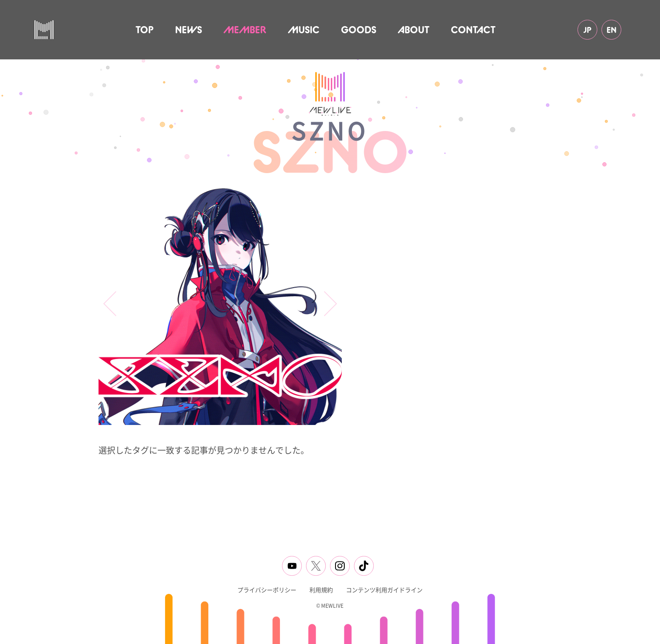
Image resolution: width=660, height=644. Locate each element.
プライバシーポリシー (267, 590)
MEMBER (245, 30)
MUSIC (304, 30)
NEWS (189, 30)
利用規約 (321, 590)
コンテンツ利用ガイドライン (384, 590)
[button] (324, 304)
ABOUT (414, 30)
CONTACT (473, 30)
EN (612, 30)
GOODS (359, 30)
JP (587, 30)
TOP (145, 30)
